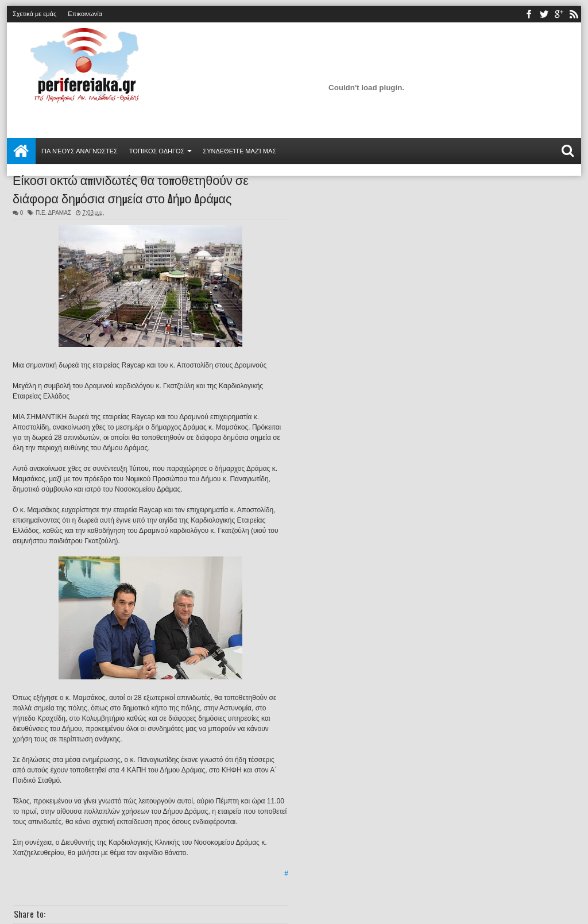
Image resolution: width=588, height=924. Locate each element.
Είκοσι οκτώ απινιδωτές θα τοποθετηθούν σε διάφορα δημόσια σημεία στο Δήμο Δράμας (131, 188)
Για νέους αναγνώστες (80, 151)
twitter (544, 14)
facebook (529, 14)
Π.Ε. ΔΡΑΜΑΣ (53, 213)
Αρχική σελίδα (21, 151)
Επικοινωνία (85, 14)
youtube (559, 14)
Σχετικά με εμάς (34, 14)
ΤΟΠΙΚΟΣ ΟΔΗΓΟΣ (157, 151)
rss (574, 14)
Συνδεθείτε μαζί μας (239, 151)
